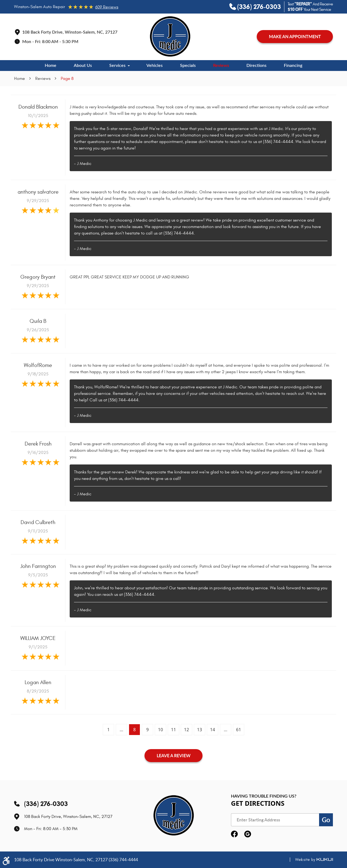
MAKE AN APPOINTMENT (295, 36)
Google (248, 834)
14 (213, 730)
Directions (256, 66)
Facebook (234, 834)
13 (200, 730)
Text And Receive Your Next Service (310, 7)
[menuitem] (51, 66)
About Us (83, 66)
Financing (293, 66)
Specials (188, 66)
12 (187, 730)
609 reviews (107, 7)
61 (239, 730)
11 (173, 730)
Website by (309, 860)
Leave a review (174, 755)
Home (51, 66)
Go (326, 820)
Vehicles (155, 66)
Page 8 (67, 79)
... (122, 730)
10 (160, 730)
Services (117, 66)
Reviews (221, 66)
